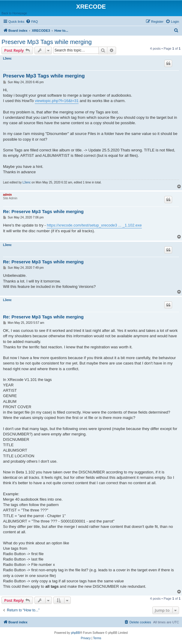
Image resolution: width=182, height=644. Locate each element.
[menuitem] (32, 22)
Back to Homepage (14, 13)
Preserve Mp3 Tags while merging (47, 42)
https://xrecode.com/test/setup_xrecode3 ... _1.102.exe (94, 225)
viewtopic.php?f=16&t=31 (57, 101)
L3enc (7, 59)
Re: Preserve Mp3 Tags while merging (43, 211)
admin (7, 195)
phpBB (76, 633)
